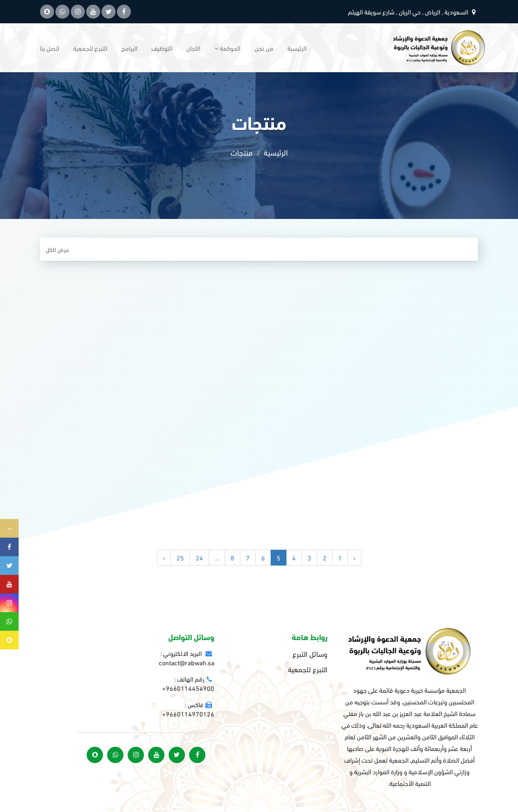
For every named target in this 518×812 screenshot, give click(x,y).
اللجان (193, 48)
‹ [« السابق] (354, 557)
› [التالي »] (164, 557)
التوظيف (162, 48)
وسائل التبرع (310, 654)
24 (199, 557)
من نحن (264, 48)
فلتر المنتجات (456, 249)
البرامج (129, 48)
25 (180, 557)
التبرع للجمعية (90, 48)
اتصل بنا (50, 48)
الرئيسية (297, 48)
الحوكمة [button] (227, 48)
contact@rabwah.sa (187, 662)
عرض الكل (58, 249)
